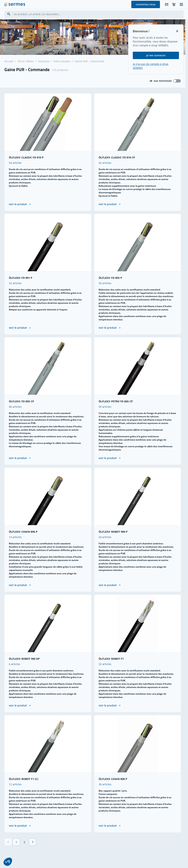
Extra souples (62, 61)
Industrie (44, 61)
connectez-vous (146, 4)
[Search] (9, 14)
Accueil (9, 61)
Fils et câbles (26, 61)
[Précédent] (8, 842)
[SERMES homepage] (15, 4)
